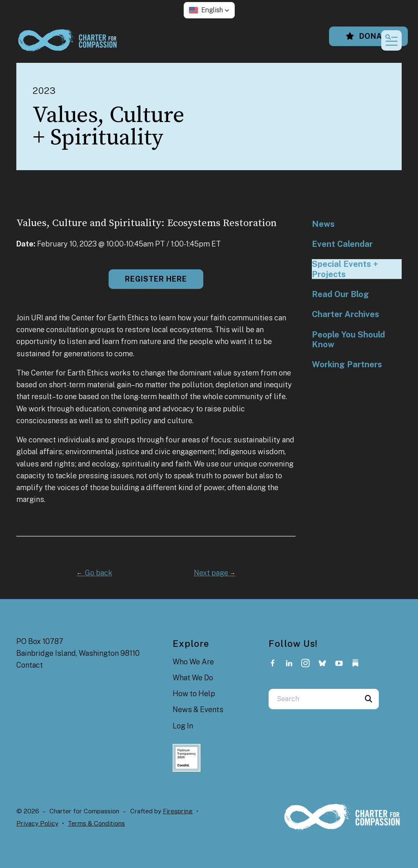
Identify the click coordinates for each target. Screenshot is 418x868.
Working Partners (347, 364)
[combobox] (313, 699)
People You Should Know (348, 340)
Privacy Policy (37, 823)
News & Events (198, 709)
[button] (209, 10)
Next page (215, 573)
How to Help (194, 694)
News (323, 224)
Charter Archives (346, 314)
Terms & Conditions (96, 823)
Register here (156, 279)
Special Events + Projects (345, 269)
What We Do (193, 678)
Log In (183, 726)
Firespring (178, 811)
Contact (30, 665)
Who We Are (193, 662)
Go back (94, 573)
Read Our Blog (340, 294)
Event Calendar (342, 244)
